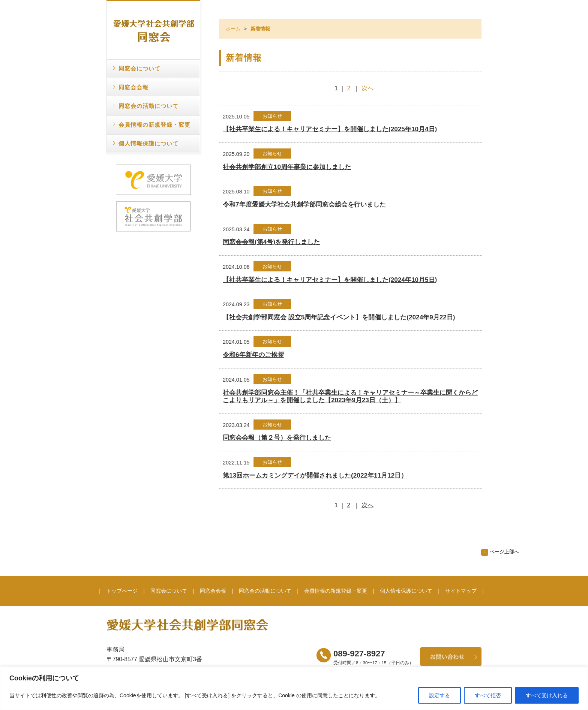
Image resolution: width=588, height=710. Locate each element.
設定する (439, 695)
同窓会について (139, 68)
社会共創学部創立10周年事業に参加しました (287, 167)
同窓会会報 (133, 87)
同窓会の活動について (148, 106)
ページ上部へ (504, 552)
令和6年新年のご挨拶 (253, 355)
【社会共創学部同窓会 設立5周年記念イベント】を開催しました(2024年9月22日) (339, 317)
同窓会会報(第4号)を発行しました (271, 242)
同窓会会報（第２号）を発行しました (277, 437)
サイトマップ (461, 591)
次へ (367, 88)
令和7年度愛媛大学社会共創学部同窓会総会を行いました (304, 204)
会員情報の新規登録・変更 (154, 125)
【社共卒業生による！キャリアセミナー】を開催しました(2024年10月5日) (330, 280)
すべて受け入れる (547, 695)
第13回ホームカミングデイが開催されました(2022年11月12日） (315, 475)
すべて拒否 (488, 695)
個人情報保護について (148, 143)
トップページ (122, 591)
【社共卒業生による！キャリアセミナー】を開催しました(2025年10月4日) (330, 129)
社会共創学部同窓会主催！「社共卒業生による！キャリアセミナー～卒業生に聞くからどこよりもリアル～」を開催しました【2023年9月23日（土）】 (350, 396)
